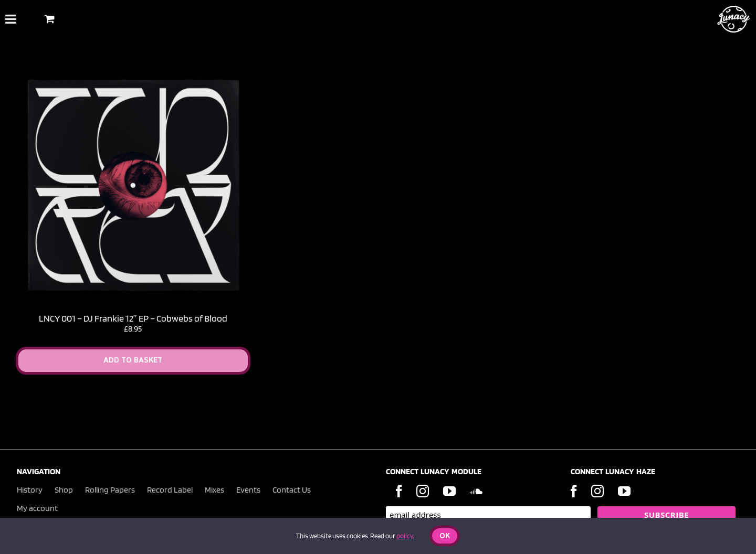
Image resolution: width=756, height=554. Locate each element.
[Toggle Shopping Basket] (50, 19)
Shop (64, 490)
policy (405, 536)
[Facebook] (399, 491)
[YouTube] (449, 491)
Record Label (170, 490)
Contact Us (292, 490)
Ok (445, 536)
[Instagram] (423, 491)
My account (37, 508)
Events (248, 490)
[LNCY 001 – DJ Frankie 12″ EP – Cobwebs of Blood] (133, 73)
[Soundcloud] (476, 491)
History (30, 490)
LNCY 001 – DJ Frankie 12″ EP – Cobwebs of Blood (133, 318)
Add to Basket (133, 361)
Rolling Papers (110, 490)
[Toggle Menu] (11, 19)
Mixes (214, 490)
